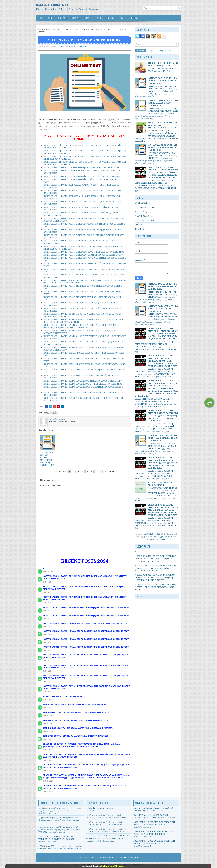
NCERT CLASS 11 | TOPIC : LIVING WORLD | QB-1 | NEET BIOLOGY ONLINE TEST (82, 168)
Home (41, 18)
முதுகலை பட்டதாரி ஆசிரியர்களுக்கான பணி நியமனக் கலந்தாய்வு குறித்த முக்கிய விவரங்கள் (59, 828)
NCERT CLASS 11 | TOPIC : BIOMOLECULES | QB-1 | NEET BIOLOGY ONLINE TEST (83, 381)
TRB (122, 17)
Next (112, 471)
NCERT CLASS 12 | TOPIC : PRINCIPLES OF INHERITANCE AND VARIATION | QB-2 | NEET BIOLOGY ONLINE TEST (155, 568)
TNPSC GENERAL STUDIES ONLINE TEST (62, 697)
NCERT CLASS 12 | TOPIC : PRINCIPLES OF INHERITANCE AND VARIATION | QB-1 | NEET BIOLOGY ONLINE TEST (155, 578)
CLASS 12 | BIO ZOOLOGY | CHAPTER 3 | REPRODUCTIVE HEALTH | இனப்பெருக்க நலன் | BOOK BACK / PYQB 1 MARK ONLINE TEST (163, 416)
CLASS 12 (63, 17)
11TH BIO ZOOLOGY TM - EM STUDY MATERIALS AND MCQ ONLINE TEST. (78, 712)
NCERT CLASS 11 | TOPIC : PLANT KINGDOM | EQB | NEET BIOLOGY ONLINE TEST (83, 255)
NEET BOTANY (55, 29)
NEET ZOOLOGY (143, 220)
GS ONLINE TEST (143, 207)
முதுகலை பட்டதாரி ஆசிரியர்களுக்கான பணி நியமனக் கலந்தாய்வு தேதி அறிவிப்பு (58, 819)
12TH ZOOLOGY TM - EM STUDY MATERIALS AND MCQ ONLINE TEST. (76, 736)
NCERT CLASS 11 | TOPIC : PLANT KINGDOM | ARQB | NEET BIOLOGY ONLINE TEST (84, 252)
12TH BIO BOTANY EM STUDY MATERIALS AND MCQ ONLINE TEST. (75, 704)
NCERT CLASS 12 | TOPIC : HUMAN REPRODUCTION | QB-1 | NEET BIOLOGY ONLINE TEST (86, 623)
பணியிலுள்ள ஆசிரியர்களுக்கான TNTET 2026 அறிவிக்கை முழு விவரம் (60, 809)
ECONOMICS (141, 203)
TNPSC (112, 17)
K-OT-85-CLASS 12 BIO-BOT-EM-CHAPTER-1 (162, 484)
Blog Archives (165, 51)
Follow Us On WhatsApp (113, 866)
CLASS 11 (76, 17)
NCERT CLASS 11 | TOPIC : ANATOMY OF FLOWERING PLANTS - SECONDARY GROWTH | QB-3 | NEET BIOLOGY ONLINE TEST (81, 326)
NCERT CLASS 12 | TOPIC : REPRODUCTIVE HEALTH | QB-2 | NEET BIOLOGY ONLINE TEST (86, 615)
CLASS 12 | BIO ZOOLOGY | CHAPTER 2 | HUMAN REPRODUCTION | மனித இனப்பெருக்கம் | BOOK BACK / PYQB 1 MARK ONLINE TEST (162, 361)
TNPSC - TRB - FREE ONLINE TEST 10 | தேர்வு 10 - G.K (163, 64)
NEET (52, 17)
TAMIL (138, 229)
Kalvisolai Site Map (95, 808)
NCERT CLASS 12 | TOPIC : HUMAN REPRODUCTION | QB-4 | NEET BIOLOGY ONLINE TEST (86, 647)
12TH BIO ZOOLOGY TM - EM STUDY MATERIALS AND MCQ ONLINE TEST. (78, 728)
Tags (152, 51)
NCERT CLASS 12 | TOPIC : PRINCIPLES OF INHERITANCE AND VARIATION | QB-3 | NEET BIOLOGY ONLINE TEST (155, 559)
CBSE (101, 17)
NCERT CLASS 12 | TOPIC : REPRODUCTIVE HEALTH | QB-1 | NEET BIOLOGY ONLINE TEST (86, 607)
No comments (82, 46)
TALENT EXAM (133, 18)
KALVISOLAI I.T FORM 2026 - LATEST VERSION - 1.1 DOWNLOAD (57, 838)
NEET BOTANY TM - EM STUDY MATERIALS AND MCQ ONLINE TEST (85, 40)
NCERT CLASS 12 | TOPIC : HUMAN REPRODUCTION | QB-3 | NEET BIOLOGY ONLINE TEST (86, 639)
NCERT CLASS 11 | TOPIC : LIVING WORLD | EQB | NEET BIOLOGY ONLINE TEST (82, 176)
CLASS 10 (89, 17)
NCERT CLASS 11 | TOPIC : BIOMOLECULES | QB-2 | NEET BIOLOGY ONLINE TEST (83, 384)
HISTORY (139, 212)
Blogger (163, 539)
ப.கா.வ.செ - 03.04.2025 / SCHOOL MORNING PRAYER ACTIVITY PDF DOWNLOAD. (107, 837)
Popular (141, 51)
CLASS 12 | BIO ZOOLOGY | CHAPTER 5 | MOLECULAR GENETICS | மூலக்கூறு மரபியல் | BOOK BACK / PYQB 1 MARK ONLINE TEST (163, 463)
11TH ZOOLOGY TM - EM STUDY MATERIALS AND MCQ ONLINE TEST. (76, 720)
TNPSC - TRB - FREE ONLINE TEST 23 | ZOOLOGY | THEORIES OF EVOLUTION (163, 125)
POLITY (139, 225)
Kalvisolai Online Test (52, 5)
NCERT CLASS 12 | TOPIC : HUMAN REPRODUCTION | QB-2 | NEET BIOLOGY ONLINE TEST (86, 631)
